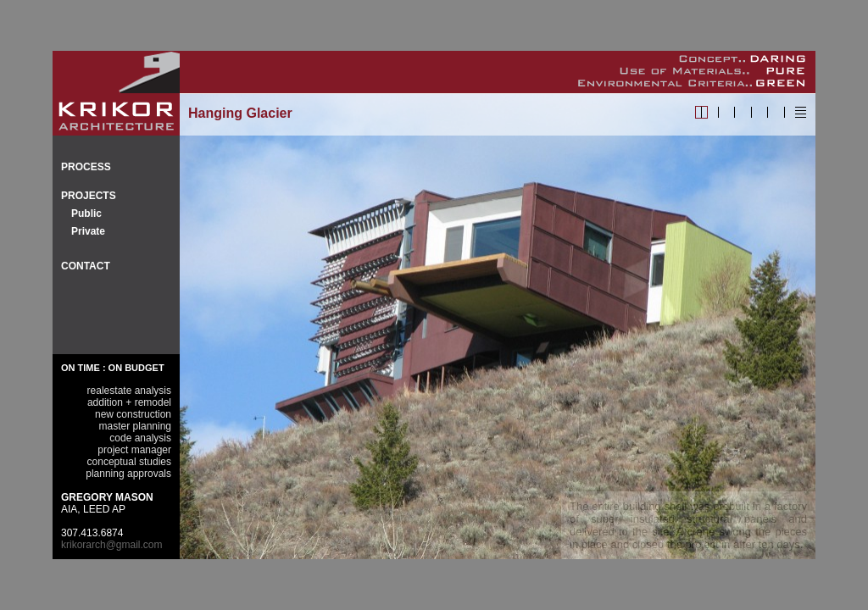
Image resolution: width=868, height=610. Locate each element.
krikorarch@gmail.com (112, 545)
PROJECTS (89, 196)
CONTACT (86, 266)
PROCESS (86, 167)
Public (86, 213)
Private (88, 231)
